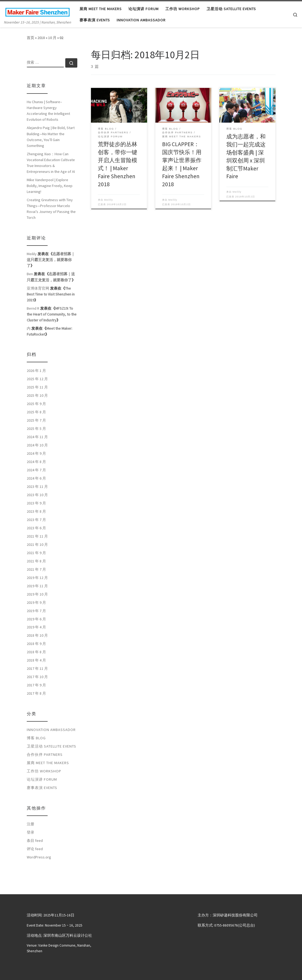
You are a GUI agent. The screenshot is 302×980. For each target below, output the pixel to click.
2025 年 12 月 (37, 379)
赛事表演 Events (42, 788)
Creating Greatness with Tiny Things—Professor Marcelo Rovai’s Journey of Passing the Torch (51, 209)
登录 (30, 832)
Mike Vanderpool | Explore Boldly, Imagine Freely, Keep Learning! (50, 186)
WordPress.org (39, 857)
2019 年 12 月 (37, 578)
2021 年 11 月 (37, 536)
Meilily (108, 200)
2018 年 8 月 (36, 652)
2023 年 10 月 (37, 495)
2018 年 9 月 (36, 644)
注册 (30, 824)
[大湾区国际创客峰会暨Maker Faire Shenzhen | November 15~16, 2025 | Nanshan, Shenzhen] (37, 11)
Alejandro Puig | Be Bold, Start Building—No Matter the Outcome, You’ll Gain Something (51, 137)
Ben (30, 274)
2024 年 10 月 (37, 445)
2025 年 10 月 (37, 395)
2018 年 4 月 (36, 660)
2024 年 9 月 (36, 453)
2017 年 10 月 (37, 677)
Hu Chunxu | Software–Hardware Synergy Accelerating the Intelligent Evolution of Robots (48, 111)
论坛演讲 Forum (42, 779)
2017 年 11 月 (37, 668)
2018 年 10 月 (37, 635)
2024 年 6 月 (36, 478)
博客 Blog (36, 738)
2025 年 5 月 (36, 429)
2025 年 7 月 (36, 420)
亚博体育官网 (38, 288)
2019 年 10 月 (37, 594)
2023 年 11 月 (37, 487)
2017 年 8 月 (36, 693)
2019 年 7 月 (36, 611)
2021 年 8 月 (36, 561)
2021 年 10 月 (37, 545)
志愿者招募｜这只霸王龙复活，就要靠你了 (51, 260)
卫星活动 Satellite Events (51, 746)
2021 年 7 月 (36, 569)
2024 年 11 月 (37, 437)
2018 (41, 38)
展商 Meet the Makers (48, 763)
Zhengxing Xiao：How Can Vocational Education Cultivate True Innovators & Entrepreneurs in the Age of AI (51, 163)
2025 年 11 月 (37, 387)
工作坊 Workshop (44, 771)
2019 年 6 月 (36, 619)
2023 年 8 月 (36, 511)
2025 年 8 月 (36, 412)
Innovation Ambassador (51, 730)
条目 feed (35, 841)
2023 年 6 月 (36, 528)
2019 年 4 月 (36, 627)
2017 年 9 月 (36, 685)
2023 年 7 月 (36, 520)
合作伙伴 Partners (45, 755)
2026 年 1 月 (36, 371)
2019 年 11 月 (37, 586)
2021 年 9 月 (36, 553)
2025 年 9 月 (36, 404)
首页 (30, 38)
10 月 (52, 38)
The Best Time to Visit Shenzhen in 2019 (51, 294)
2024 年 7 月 (36, 470)
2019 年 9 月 (36, 602)
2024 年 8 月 (36, 462)
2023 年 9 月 (36, 503)
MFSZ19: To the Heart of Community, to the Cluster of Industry (52, 314)
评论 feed (35, 849)
